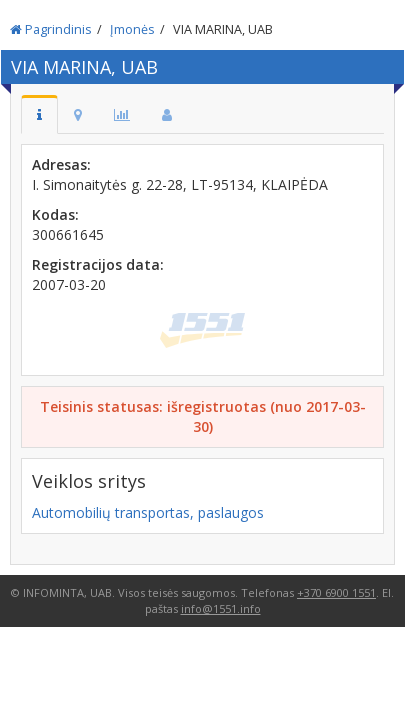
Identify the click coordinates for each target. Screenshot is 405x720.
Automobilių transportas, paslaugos (148, 512)
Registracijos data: (98, 264)
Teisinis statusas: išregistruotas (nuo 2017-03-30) (203, 416)
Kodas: (55, 214)
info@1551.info (221, 608)
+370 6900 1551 (336, 592)
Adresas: (61, 164)
